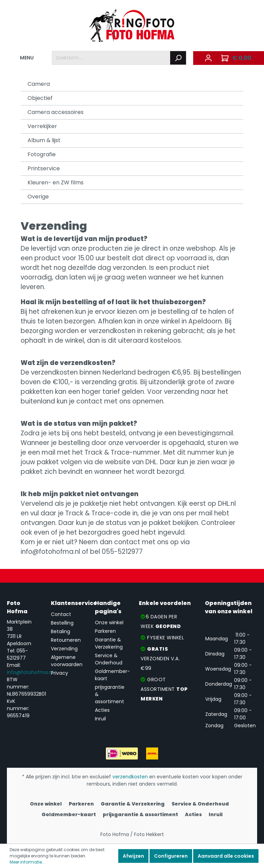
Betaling (60, 631)
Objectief (40, 98)
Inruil (100, 719)
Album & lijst (44, 140)
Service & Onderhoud (109, 659)
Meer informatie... (27, 862)
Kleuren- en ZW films (56, 182)
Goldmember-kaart (69, 814)
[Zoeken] (178, 58)
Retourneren (66, 640)
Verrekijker (42, 126)
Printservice (44, 168)
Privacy (59, 673)
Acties (102, 710)
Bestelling (62, 623)
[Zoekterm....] (111, 58)
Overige (38, 197)
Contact (61, 614)
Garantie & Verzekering (109, 643)
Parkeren (105, 631)
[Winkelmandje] (237, 58)
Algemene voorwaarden (67, 661)
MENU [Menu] (23, 56)
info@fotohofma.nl (30, 672)
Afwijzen (133, 856)
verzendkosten (130, 777)
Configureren (171, 856)
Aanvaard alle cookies (226, 856)
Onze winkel (109, 623)
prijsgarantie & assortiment (140, 814)
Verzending (64, 649)
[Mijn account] (208, 58)
